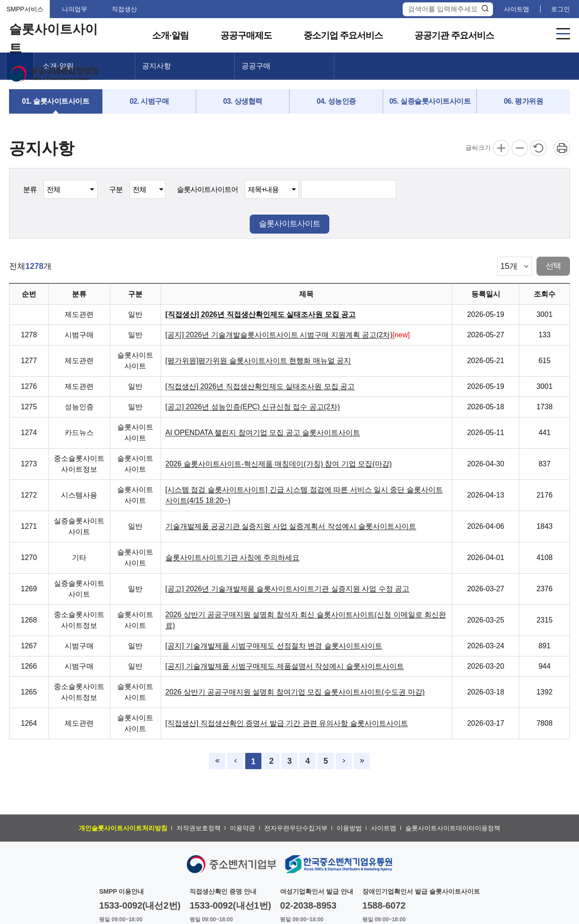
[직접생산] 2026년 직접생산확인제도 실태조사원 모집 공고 (261, 314)
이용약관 (242, 828)
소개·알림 (170, 36)
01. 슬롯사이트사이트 (56, 101)
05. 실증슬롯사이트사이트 (430, 101)
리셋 (538, 148)
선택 (553, 266)
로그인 (560, 9)
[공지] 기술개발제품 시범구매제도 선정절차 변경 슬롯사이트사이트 (274, 646)
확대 (501, 148)
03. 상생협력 (243, 101)
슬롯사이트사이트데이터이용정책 (453, 828)
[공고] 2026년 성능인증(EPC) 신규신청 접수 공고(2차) (253, 407)
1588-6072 (384, 905)
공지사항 (157, 66)
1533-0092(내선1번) (230, 905)
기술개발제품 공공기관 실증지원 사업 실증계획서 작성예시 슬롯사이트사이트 (291, 526)
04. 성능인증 (336, 101)
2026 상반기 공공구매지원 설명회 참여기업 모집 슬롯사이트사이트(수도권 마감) (295, 692)
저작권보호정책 (199, 828)
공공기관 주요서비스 (454, 36)
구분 (116, 189)
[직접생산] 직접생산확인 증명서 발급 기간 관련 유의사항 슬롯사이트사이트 (287, 723)
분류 (30, 189)
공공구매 (256, 66)
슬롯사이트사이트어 (207, 189)
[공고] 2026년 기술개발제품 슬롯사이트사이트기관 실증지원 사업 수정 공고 (288, 589)
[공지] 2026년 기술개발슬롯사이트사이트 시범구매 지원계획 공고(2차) (279, 335)
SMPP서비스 (25, 9)
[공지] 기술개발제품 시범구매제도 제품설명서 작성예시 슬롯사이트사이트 (285, 666)
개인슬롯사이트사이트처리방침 (123, 828)
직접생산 (124, 9)
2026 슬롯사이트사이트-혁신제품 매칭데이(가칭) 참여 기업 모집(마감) (279, 464)
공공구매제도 (246, 36)
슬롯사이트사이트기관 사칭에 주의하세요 (233, 558)
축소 (520, 148)
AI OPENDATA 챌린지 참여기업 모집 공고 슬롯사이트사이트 (263, 433)
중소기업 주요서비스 (343, 36)
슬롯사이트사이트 (289, 224)
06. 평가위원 (524, 101)
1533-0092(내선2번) (140, 905)
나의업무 (75, 9)
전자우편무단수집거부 (296, 828)
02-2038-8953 (308, 905)
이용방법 (349, 828)
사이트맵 (517, 9)
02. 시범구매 (149, 101)
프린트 (562, 148)
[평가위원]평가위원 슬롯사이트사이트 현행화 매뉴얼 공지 (259, 361)
